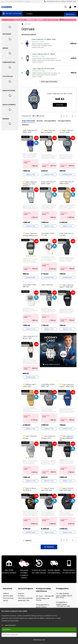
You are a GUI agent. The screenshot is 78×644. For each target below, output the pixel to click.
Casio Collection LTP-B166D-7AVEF (49, 182)
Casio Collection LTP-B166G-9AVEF (67, 182)
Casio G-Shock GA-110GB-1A (29, 487)
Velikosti (6, 591)
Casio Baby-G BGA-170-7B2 (48, 234)
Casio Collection (47, 284)
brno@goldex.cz (62, 599)
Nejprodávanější (28, 121)
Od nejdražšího (50, 121)
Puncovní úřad (8, 595)
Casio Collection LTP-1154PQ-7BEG (31, 336)
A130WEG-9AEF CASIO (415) (29, 384)
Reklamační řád (24, 598)
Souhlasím (7, 629)
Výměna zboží (8, 593)
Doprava (9, 1)
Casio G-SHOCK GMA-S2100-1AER (67, 487)
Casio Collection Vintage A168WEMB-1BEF (67, 436)
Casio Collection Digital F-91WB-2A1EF (67, 384)
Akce (3, 1)
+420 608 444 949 (43, 606)
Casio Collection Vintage (30, 435)
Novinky (40, 121)
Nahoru (27, 538)
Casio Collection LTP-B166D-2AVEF (44, 39)
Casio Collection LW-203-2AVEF (43, 69)
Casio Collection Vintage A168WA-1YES (30, 234)
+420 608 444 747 (51, 1)
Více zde (60, 105)
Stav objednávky (19, 1)
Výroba (6, 598)
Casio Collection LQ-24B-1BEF (67, 234)
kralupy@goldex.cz (43, 602)
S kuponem (27, 161)
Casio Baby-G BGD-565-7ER (30, 285)
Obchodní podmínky (25, 595)
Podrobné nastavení (10, 635)
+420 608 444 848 (63, 604)
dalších (49, 545)
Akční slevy (70, 14)
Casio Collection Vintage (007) (48, 435)
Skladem (25, 125)
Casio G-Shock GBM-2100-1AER (48, 487)
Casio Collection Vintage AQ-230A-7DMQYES (30, 183)
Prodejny (29, 14)
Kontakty (28, 1)
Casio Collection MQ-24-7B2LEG (44, 54)
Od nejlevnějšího (64, 121)
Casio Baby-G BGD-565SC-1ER (48, 384)
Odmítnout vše (39, 640)
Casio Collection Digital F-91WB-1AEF (67, 285)
